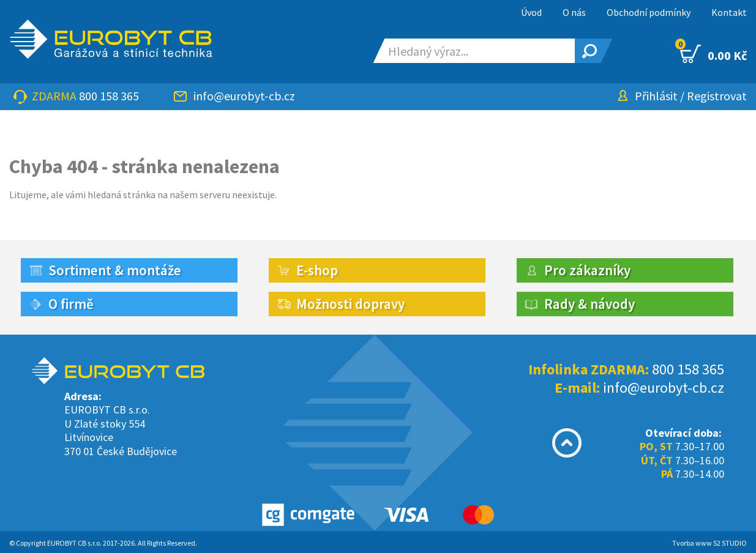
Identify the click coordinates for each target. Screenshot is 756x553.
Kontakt (729, 12)
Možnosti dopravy (350, 304)
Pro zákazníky (587, 270)
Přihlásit (656, 96)
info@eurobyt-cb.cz (244, 96)
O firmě (71, 304)
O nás (574, 12)
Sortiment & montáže (115, 270)
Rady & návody (589, 304)
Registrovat (717, 96)
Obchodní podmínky (649, 12)
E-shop (317, 270)
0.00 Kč (713, 54)
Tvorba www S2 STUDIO (709, 543)
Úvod (531, 12)
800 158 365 (109, 96)
